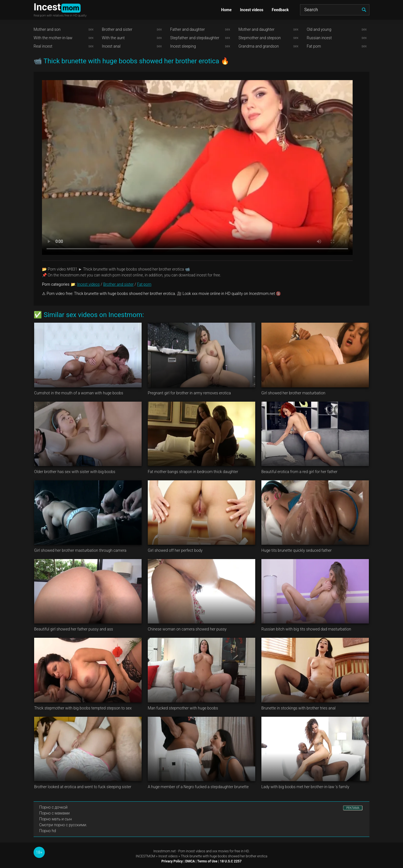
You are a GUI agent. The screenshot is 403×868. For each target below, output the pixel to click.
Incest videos (252, 10)
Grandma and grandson (259, 46)
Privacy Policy (172, 861)
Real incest (43, 46)
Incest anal (111, 46)
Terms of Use (207, 861)
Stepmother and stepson (260, 38)
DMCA (190, 861)
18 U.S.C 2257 (231, 861)
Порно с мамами (54, 813)
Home (226, 10)
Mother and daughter (256, 29)
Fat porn (314, 46)
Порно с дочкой (53, 807)
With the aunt (113, 38)
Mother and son (47, 29)
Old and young (319, 29)
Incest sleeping (183, 46)
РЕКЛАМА (353, 808)
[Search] (335, 10)
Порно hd (48, 831)
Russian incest (319, 38)
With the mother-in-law (53, 38)
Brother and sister (117, 29)
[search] (364, 10)
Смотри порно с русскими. (63, 825)
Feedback (280, 10)
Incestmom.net (165, 851)
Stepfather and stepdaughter (195, 38)
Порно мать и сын (56, 819)
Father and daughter (188, 29)
